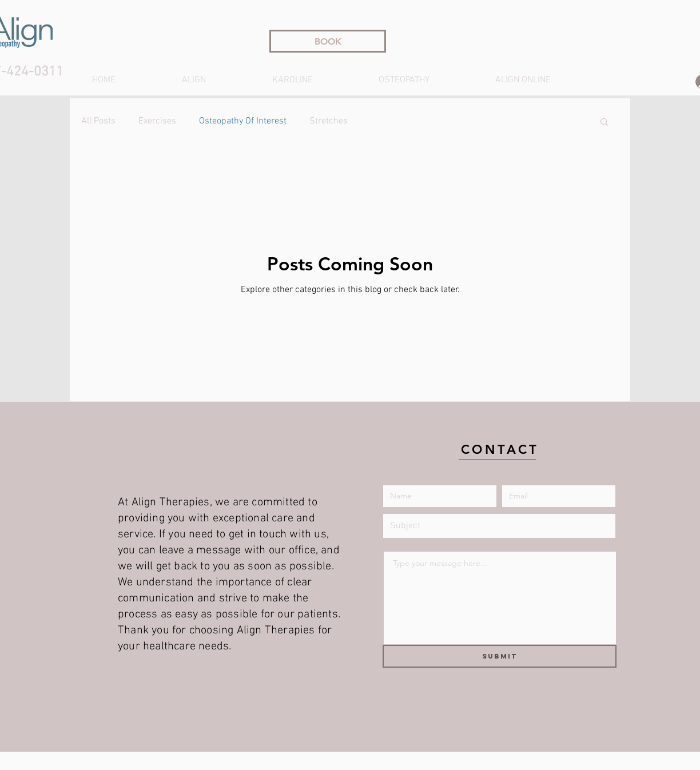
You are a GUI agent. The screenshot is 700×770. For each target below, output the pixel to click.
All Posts (98, 121)
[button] (604, 123)
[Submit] (500, 656)
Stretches (329, 121)
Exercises (157, 121)
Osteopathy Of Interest (243, 121)
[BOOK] (328, 41)
